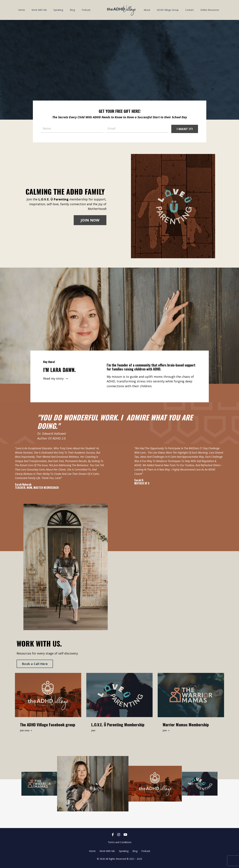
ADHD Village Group (168, 10)
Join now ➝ (27, 733)
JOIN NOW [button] (90, 221)
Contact (189, 10)
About (147, 10)
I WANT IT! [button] (185, 129)
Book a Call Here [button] (35, 666)
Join (94, 733)
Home (22, 10)
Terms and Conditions (120, 845)
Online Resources (210, 10)
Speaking (58, 10)
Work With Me (39, 10)
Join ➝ (166, 733)
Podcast (86, 10)
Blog (72, 10)
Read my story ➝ (56, 379)
